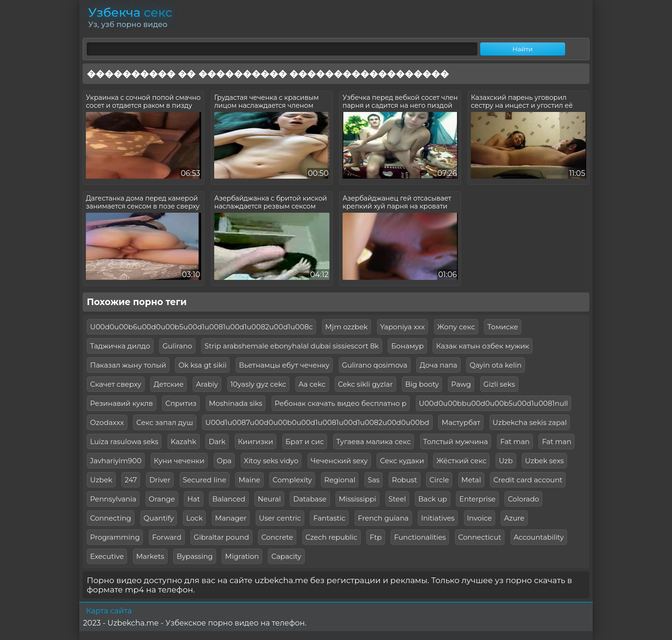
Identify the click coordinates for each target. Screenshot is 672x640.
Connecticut (480, 537)
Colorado (523, 499)
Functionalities (420, 537)
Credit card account (528, 480)
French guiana (383, 518)
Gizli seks (499, 384)
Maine (249, 480)
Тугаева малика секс (374, 442)
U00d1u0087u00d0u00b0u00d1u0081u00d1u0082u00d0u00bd (317, 422)
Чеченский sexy (339, 461)
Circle (439, 480)
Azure (514, 518)
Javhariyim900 (116, 461)
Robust (405, 480)
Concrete (277, 537)
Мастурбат (461, 422)
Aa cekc (312, 384)
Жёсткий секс (461, 461)
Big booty (422, 384)
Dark (217, 442)
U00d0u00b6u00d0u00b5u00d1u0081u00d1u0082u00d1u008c (201, 327)
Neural (269, 499)
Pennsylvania (113, 499)
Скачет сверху (116, 384)
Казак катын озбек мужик (482, 346)
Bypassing (195, 556)
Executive (107, 556)
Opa (224, 461)
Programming (115, 537)
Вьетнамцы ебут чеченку (284, 365)
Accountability (539, 537)
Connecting (111, 518)
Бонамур (407, 346)
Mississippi (357, 499)
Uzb (506, 461)
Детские (168, 384)
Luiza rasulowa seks (124, 442)
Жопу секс (456, 327)
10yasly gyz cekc (259, 384)
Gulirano (177, 346)
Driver (160, 480)
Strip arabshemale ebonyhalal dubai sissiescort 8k (292, 346)
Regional (340, 480)
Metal (471, 480)
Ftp (376, 537)
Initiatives (438, 518)
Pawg (461, 384)
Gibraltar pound (221, 537)
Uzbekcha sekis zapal (530, 422)
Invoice (479, 518)
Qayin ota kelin (495, 365)
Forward (167, 537)
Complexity (292, 480)
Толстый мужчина (456, 442)
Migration (242, 556)
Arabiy (207, 384)
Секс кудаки (402, 461)
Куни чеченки (179, 461)
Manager (231, 518)
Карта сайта (109, 611)
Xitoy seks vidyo (271, 461)
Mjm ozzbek (346, 327)
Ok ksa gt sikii (202, 365)
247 (131, 480)
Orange (162, 499)
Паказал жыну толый (128, 365)
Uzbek (101, 480)
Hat (193, 499)
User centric (280, 518)
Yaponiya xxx (403, 327)
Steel (397, 499)
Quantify (159, 518)
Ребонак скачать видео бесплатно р (341, 403)
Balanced (229, 499)
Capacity (286, 556)
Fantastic (329, 518)
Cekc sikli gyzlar (365, 384)
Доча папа (438, 365)
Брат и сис (305, 442)
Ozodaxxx (107, 422)
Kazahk (184, 442)
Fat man (515, 442)
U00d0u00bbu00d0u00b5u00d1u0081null (494, 403)
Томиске (503, 327)
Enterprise (477, 499)
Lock (194, 518)
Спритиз (181, 403)
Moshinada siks (236, 403)
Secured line (205, 480)
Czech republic (332, 537)
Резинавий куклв (122, 403)
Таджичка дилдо (120, 346)
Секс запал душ (165, 422)
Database (310, 499)
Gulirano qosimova (375, 365)
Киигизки (256, 442)
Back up (433, 499)
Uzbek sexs (544, 461)
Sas (374, 480)
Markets (150, 556)
